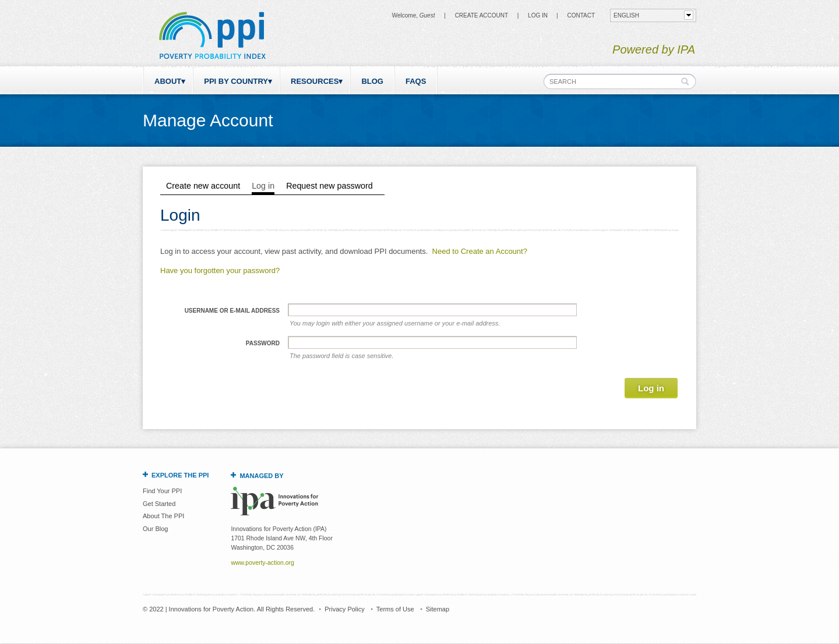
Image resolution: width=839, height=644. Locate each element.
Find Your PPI (162, 491)
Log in (538, 15)
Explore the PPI (180, 475)
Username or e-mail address (232, 311)
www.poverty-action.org (262, 563)
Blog (372, 81)
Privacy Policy (344, 609)
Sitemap (438, 609)
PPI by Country (236, 81)
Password (263, 343)
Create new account (203, 186)
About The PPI (163, 516)
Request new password (329, 186)
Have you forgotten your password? (220, 270)
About (168, 81)
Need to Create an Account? (480, 251)
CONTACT (581, 15)
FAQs (416, 81)
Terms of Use (395, 609)
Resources (315, 81)
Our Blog (155, 529)
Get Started (159, 504)
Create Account (482, 15)
